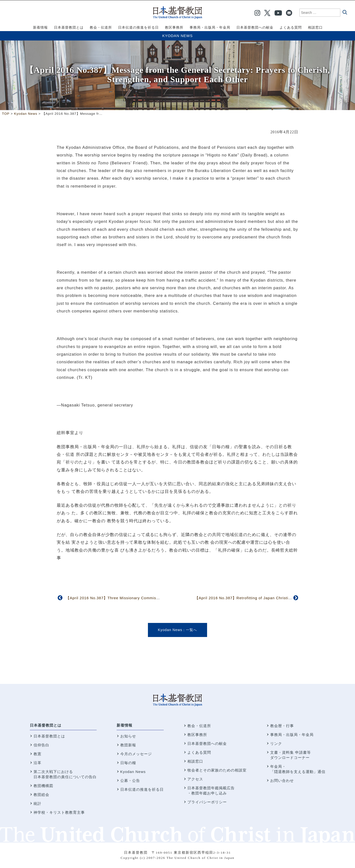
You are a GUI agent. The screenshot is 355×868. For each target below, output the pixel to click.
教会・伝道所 (199, 726)
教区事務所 (197, 735)
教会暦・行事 (282, 726)
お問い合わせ (282, 781)
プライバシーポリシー (207, 802)
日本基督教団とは (46, 725)
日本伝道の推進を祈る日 (142, 789)
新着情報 (124, 725)
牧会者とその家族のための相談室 (217, 770)
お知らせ (128, 736)
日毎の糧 (128, 763)
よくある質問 (199, 752)
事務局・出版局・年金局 (292, 735)
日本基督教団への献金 (207, 743)
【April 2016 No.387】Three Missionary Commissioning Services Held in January (142, 598)
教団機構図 (43, 786)
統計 (37, 803)
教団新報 (128, 745)
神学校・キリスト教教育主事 (59, 812)
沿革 (37, 763)
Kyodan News (177, 36)
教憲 (37, 754)
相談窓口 (195, 761)
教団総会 (41, 795)
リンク (276, 743)
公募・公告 (130, 781)
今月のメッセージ (136, 754)
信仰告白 (41, 745)
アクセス (195, 779)
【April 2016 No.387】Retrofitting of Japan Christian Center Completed (261, 598)
